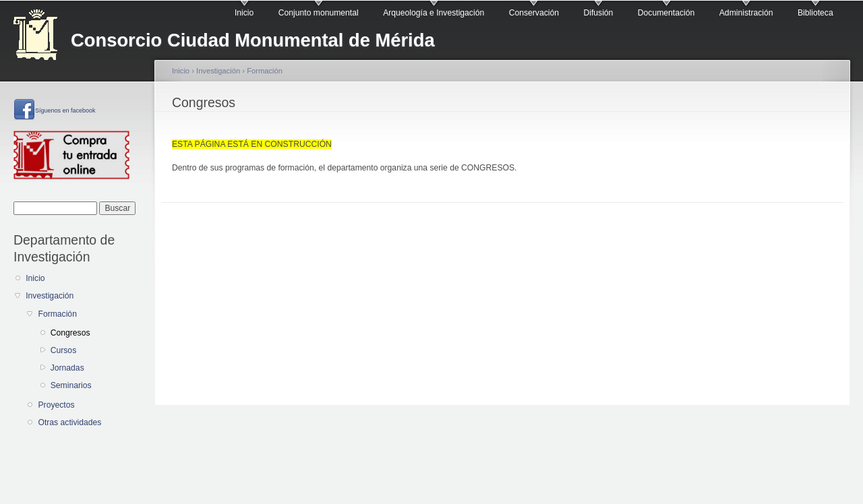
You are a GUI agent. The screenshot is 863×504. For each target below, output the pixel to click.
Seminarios (71, 385)
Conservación (534, 13)
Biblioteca (815, 13)
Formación (57, 314)
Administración (746, 13)
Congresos (70, 333)
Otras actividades (69, 422)
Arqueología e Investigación (434, 13)
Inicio (244, 13)
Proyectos (56, 405)
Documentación (666, 13)
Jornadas (67, 368)
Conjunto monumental (319, 13)
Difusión (598, 13)
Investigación (50, 296)
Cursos (64, 350)
